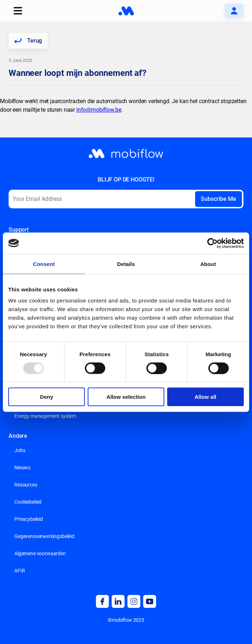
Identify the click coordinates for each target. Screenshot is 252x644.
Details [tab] (126, 264)
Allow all (205, 397)
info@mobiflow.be (99, 110)
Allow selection (126, 397)
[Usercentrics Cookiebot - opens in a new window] (212, 243)
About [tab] (208, 264)
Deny (47, 397)
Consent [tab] (44, 264)
